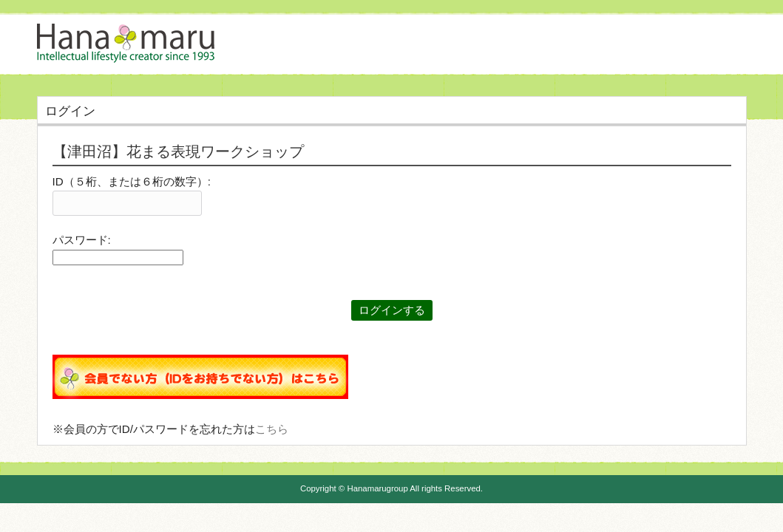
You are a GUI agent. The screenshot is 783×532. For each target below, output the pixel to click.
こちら (272, 429)
